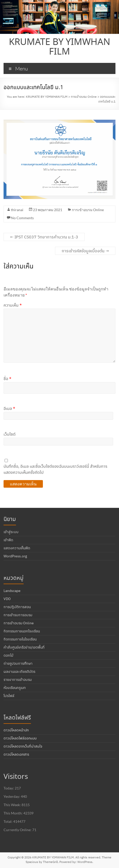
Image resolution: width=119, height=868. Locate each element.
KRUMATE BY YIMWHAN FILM (59, 47)
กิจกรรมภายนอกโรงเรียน (22, 631)
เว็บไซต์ (10, 435)
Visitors (16, 777)
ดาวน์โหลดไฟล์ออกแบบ (20, 738)
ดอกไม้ (8, 655)
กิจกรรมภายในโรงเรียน (20, 639)
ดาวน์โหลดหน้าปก (16, 730)
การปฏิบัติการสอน (17, 607)
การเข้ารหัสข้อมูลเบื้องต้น (85, 251)
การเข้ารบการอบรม (18, 615)
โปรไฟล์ (9, 696)
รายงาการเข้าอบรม (18, 680)
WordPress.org (15, 556)
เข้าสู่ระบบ (11, 532)
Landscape (12, 591)
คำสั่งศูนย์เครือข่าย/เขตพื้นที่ (24, 647)
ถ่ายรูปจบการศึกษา (18, 663)
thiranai (17, 210)
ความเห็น (13, 305)
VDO (7, 599)
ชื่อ (7, 379)
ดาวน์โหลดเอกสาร (16, 755)
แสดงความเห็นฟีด (17, 548)
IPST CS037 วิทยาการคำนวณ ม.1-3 (44, 237)
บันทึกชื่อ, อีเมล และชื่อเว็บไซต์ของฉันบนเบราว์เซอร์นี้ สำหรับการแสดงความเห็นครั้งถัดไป (55, 470)
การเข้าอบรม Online (88, 210)
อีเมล (9, 409)
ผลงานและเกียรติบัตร (19, 672)
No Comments (22, 218)
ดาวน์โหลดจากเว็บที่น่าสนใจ (23, 747)
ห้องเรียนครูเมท (15, 688)
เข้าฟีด (8, 540)
